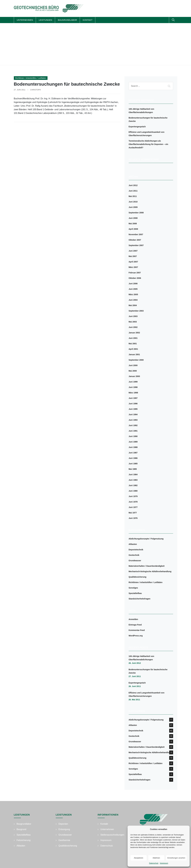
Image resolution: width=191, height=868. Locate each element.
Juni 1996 (133, 404)
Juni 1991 (133, 431)
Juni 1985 (133, 464)
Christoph (35, 90)
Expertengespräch (137, 127)
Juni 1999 (133, 382)
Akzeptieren (139, 858)
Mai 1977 (133, 513)
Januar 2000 (134, 376)
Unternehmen (25, 20)
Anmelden (133, 619)
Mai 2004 (133, 305)
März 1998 (133, 393)
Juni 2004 (133, 300)
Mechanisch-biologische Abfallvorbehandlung (150, 571)
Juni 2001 (133, 338)
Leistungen (45, 20)
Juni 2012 (133, 185)
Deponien (63, 824)
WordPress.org (136, 636)
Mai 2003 (133, 322)
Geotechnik (134, 555)
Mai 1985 (133, 469)
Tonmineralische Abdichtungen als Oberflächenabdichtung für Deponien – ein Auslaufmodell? (148, 144)
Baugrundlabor (67, 20)
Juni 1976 (133, 518)
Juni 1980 (133, 491)
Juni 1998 (133, 387)
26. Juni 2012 (135, 663)
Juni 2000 (133, 365)
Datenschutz (154, 863)
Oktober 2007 (135, 240)
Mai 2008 (133, 224)
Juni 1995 (133, 409)
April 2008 (133, 229)
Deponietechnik (136, 550)
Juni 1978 (133, 502)
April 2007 (133, 262)
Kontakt (88, 20)
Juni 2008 (133, 218)
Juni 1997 (133, 398)
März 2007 (133, 267)
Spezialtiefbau (135, 593)
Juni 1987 (133, 453)
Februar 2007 (135, 273)
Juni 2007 (133, 251)
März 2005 (133, 294)
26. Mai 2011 (134, 700)
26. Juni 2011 (135, 686)
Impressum (164, 863)
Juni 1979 (133, 496)
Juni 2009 (133, 207)
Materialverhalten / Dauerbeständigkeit (147, 566)
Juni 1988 (133, 447)
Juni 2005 (133, 289)
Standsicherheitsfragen (140, 599)
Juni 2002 (133, 327)
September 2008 (136, 213)
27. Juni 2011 (135, 676)
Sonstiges (133, 588)
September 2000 (136, 360)
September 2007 (136, 245)
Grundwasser (135, 561)
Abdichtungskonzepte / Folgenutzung (146, 539)
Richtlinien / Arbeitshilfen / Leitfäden (31, 78)
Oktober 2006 (135, 278)
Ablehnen (156, 858)
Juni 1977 (133, 507)
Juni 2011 (133, 191)
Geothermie (64, 840)
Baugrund (21, 829)
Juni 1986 (133, 458)
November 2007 (136, 234)
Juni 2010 (133, 202)
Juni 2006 (133, 284)
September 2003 (136, 311)
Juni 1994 (133, 414)
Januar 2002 (134, 333)
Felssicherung (24, 840)
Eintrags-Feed (135, 625)
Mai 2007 (133, 256)
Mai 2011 (133, 196)
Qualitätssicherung (138, 577)
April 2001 (133, 349)
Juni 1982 (133, 485)
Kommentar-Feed (137, 630)
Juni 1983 (133, 480)
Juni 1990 (133, 436)
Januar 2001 (134, 354)
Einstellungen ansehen (176, 858)
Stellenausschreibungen (112, 835)
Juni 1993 (133, 420)
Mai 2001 (133, 344)
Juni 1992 (133, 425)
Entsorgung (64, 829)
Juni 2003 (133, 316)
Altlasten (133, 544)
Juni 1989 (133, 442)
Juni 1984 (133, 474)
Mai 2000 (133, 371)
